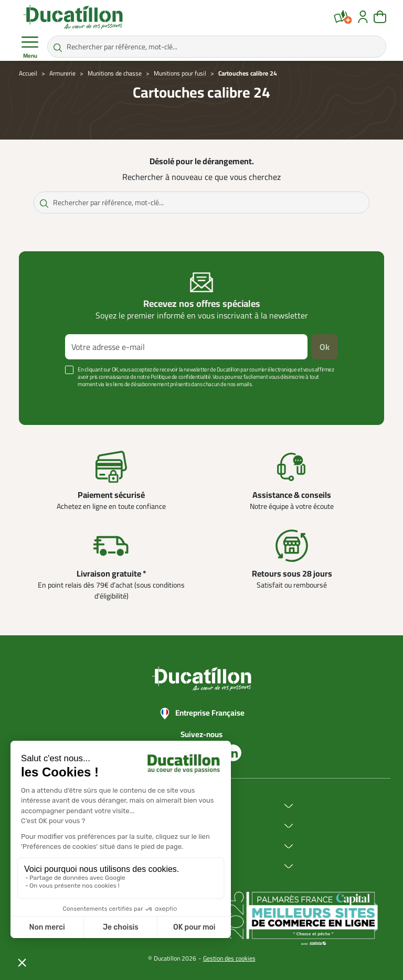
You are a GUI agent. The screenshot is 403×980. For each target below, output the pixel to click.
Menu (30, 47)
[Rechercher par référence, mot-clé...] (217, 47)
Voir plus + (47, 400)
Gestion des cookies (229, 958)
